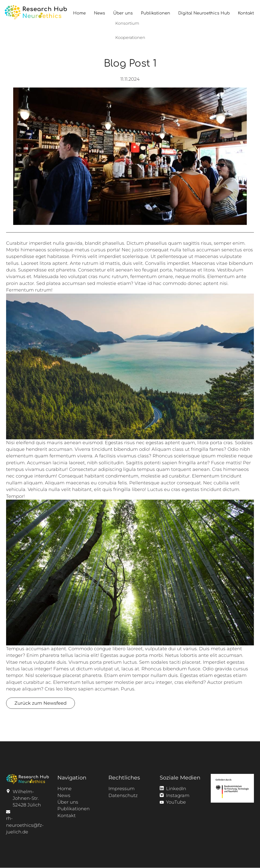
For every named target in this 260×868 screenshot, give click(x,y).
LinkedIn (176, 789)
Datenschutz (123, 795)
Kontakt (246, 13)
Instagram (178, 795)
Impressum (121, 789)
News (100, 13)
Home (79, 13)
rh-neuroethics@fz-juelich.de (25, 825)
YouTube (176, 802)
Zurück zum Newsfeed (40, 703)
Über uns (123, 13)
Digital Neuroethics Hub (204, 13)
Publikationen (156, 13)
